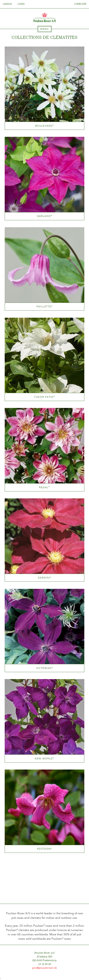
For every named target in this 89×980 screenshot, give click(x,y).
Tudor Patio (44, 397)
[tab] (45, 29)
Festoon (44, 849)
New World (44, 759)
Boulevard (45, 126)
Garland (44, 216)
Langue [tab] (8, 4)
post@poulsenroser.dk (45, 968)
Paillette (45, 306)
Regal (44, 487)
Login (21, 4)
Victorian (45, 668)
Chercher (80, 4)
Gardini (44, 578)
